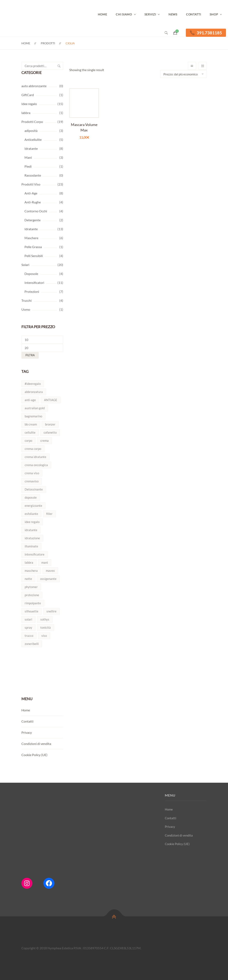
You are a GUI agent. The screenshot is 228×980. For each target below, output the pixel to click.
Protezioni (32, 291)
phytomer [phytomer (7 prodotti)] (31, 587)
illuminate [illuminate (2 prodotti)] (31, 546)
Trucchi (26, 300)
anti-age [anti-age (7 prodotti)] (30, 400)
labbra (26, 113)
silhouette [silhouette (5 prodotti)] (31, 611)
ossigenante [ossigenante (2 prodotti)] (48, 579)
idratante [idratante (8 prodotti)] (31, 530)
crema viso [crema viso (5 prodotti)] (32, 473)
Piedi (28, 166)
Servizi (150, 14)
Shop (214, 14)
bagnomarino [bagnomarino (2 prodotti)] (33, 416)
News (173, 14)
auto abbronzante (34, 86)
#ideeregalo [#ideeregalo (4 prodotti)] (33, 384)
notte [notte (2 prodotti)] (28, 579)
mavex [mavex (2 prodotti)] (50, 571)
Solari (25, 265)
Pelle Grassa (33, 247)
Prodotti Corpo (32, 122)
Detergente (32, 220)
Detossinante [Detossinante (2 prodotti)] (34, 489)
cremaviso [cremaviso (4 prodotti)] (32, 481)
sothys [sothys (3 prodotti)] (45, 619)
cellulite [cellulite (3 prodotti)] (30, 432)
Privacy (27, 732)
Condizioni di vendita (36, 744)
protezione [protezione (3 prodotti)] (32, 595)
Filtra (30, 355)
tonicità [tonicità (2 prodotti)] (46, 627)
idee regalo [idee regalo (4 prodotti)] (32, 522)
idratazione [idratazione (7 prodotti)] (32, 538)
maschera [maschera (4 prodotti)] (31, 571)
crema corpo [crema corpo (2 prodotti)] (33, 449)
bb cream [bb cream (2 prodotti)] (31, 424)
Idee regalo (29, 104)
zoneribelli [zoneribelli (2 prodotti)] (32, 644)
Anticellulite (33, 139)
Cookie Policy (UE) (34, 755)
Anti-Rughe (33, 202)
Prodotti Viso (31, 184)
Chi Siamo (124, 14)
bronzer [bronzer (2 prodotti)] (50, 424)
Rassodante (33, 175)
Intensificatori (34, 283)
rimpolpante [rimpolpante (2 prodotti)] (33, 603)
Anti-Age (31, 193)
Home (102, 14)
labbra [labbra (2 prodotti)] (29, 562)
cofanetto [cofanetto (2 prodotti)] (50, 432)
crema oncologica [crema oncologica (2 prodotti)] (36, 465)
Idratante (31, 148)
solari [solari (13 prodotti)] (28, 619)
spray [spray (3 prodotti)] (28, 627)
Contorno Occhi (36, 211)
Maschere (31, 238)
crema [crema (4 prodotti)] (45, 441)
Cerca (59, 66)
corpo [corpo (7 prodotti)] (28, 441)
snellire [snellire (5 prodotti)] (51, 611)
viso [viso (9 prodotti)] (44, 636)
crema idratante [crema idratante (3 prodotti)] (35, 457)
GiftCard (28, 95)
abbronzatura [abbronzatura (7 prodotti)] (34, 392)
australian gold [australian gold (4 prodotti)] (35, 408)
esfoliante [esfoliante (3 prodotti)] (31, 514)
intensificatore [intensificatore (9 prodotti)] (35, 554)
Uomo (26, 309)
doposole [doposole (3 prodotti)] (31, 497)
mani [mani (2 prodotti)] (45, 562)
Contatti (194, 14)
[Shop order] (183, 74)
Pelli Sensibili (34, 256)
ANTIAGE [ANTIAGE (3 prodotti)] (51, 400)
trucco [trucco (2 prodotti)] (29, 636)
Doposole (31, 274)
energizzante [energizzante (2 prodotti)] (33, 506)
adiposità (31, 131)
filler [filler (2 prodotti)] (49, 514)
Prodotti (48, 43)
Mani (28, 157)
